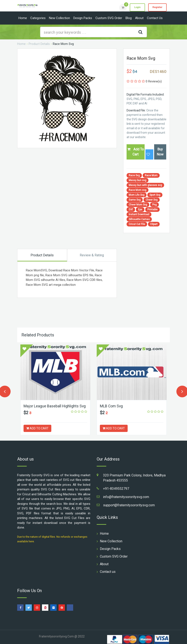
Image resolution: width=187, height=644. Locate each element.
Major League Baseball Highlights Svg (55, 406)
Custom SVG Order (109, 18)
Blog (129, 18)
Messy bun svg (137, 180)
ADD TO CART (37, 428)
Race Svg (134, 175)
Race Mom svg (137, 190)
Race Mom (151, 175)
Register (157, 7)
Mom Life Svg (137, 195)
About (139, 18)
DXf (131, 210)
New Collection (59, 18)
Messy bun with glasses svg (145, 185)
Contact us (155, 18)
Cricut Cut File (137, 224)
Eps (140, 210)
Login (136, 7)
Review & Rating (92, 255)
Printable (152, 210)
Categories (38, 18)
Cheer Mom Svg (138, 205)
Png (154, 205)
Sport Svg (155, 195)
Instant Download (139, 214)
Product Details (39, 44)
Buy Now (160, 152)
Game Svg (135, 200)
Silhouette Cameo (139, 219)
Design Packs (83, 18)
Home (23, 18)
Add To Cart (135, 152)
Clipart (154, 224)
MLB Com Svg (112, 406)
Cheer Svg (152, 200)
